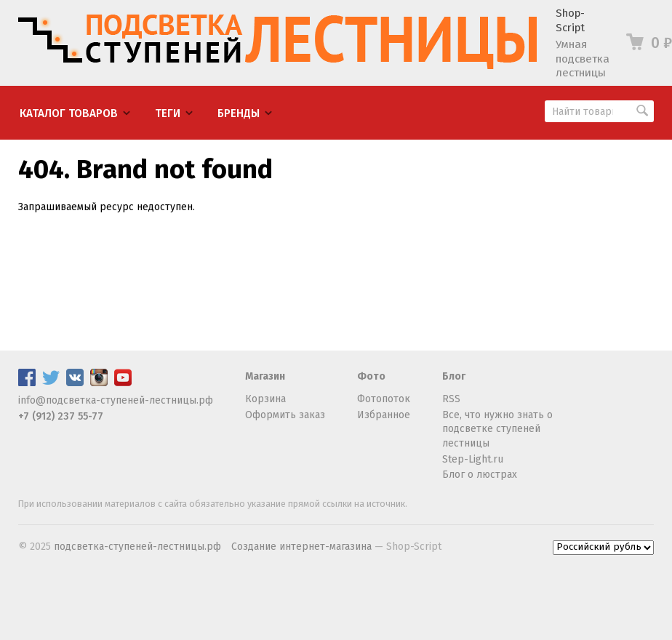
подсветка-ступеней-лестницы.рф (137, 547)
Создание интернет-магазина (301, 547)
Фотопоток (384, 399)
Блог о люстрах (480, 475)
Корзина (265, 399)
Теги (168, 113)
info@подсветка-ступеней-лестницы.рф (116, 400)
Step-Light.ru (473, 459)
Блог (454, 376)
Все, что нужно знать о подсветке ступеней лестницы (497, 429)
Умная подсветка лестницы (583, 59)
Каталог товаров (69, 113)
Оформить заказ (285, 415)
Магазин (265, 376)
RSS (451, 399)
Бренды (239, 113)
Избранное (384, 415)
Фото (371, 376)
